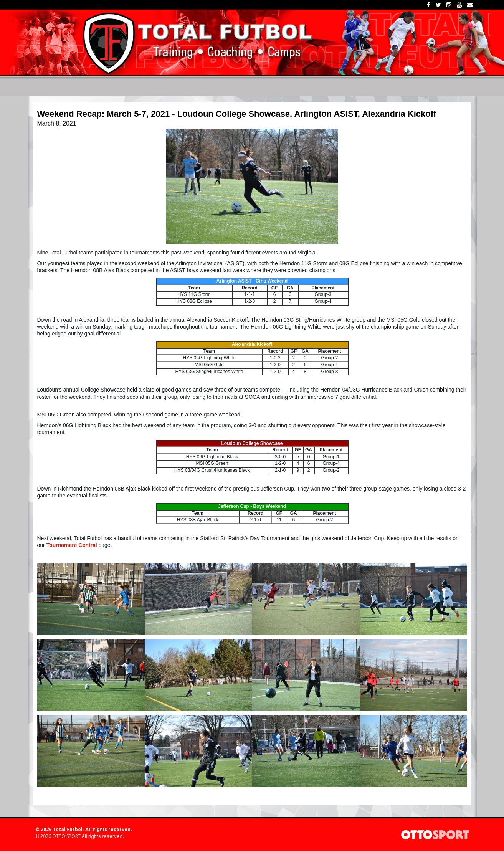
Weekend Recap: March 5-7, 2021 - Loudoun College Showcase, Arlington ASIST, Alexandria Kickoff (237, 114)
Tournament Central (72, 545)
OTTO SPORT (66, 836)
